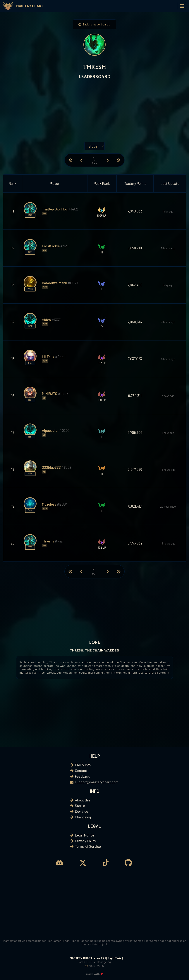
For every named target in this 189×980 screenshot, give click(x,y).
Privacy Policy (85, 841)
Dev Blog (81, 811)
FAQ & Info (83, 765)
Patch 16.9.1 (85, 962)
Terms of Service (88, 846)
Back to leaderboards (94, 24)
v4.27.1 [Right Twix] (110, 958)
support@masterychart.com (97, 782)
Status (80, 806)
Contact (81, 771)
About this (83, 800)
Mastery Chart (30, 6)
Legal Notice (85, 835)
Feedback (82, 776)
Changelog (83, 817)
